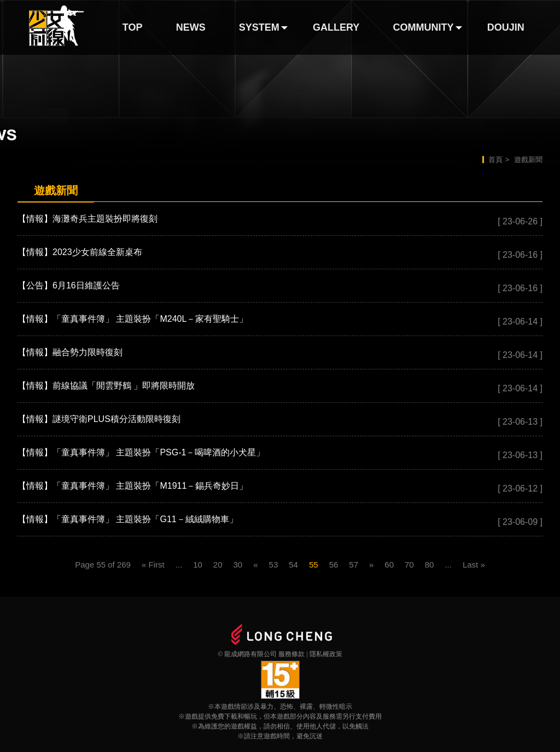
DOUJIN (506, 27)
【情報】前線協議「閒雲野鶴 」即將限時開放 (106, 386)
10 (198, 565)
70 (409, 565)
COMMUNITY (424, 27)
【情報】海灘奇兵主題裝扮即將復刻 (87, 219)
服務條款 (291, 654)
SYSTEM (259, 27)
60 (389, 565)
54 (293, 565)
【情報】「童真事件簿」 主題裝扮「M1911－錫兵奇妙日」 (133, 486)
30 (238, 565)
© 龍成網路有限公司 (247, 654)
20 (218, 565)
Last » (474, 565)
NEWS (191, 27)
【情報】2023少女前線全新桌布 (80, 252)
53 (274, 565)
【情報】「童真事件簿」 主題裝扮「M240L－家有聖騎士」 (133, 319)
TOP (133, 27)
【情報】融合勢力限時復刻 (70, 352)
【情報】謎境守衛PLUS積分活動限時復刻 (99, 419)
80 (430, 565)
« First (153, 565)
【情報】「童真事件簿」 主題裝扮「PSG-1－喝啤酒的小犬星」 (141, 452)
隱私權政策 (326, 654)
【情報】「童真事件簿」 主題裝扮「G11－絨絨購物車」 (128, 519)
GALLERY (336, 27)
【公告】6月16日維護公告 (69, 285)
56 (334, 565)
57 (354, 565)
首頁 (495, 160)
